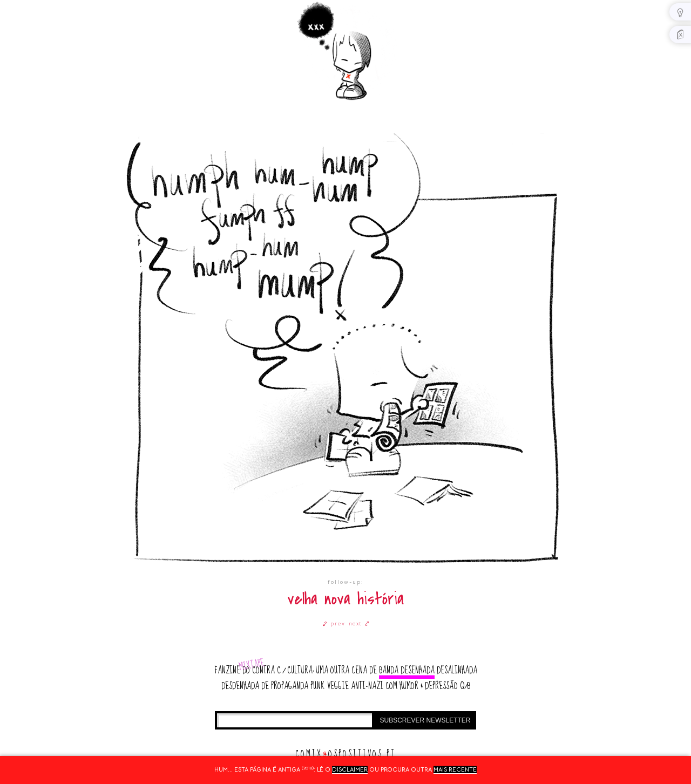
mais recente (455, 769)
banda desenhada (407, 670)
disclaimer (350, 769)
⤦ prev (334, 623)
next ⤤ (359, 623)
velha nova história (345, 599)
